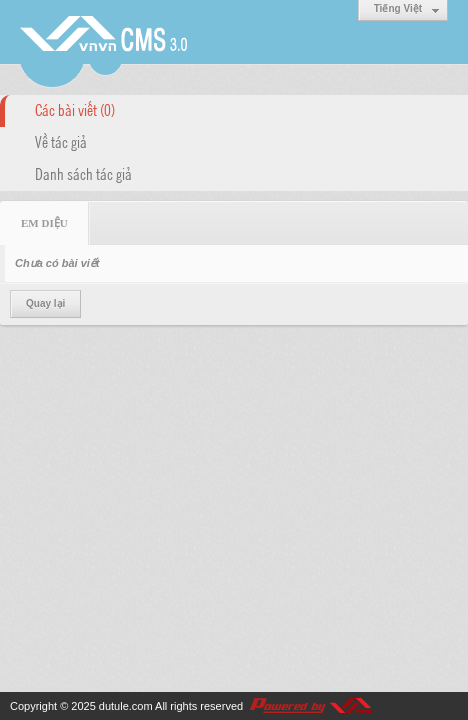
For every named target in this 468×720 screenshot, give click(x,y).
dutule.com (126, 706)
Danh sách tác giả (83, 173)
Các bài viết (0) (75, 109)
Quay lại (45, 303)
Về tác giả (61, 141)
